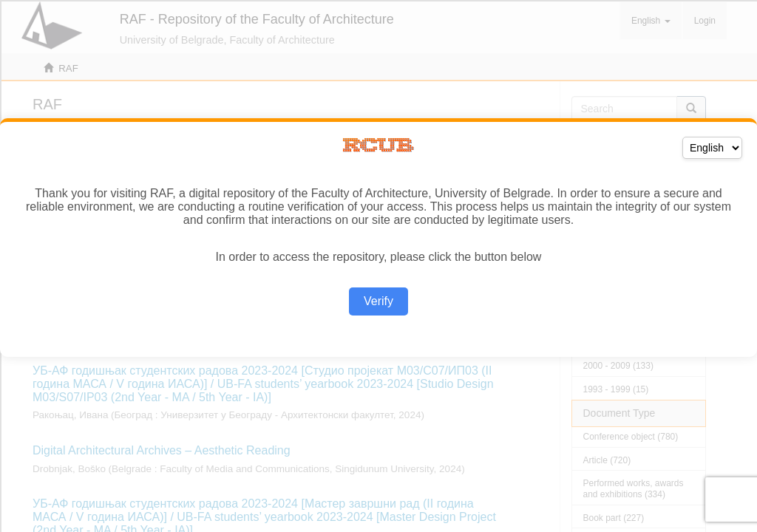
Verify (378, 301)
